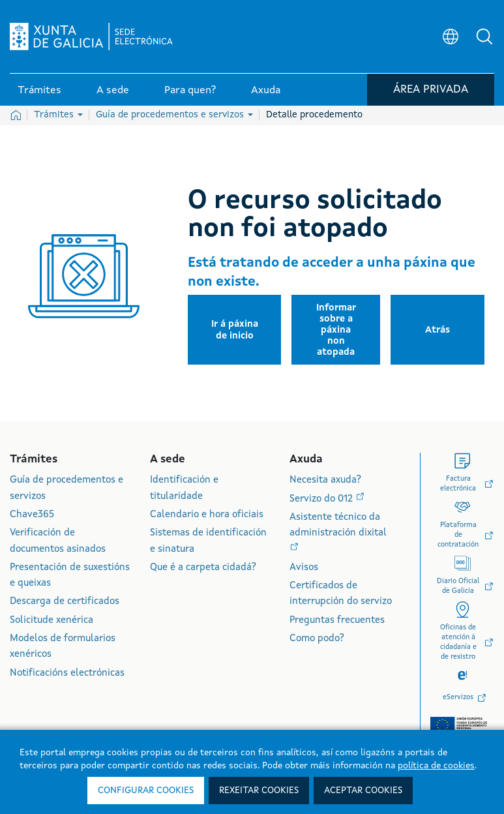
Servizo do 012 (322, 499)
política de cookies (436, 766)
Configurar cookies (146, 791)
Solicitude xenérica (52, 621)
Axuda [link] (266, 91)
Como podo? (317, 639)
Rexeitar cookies (259, 791)
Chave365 (32, 515)
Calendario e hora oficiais (207, 515)
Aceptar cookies (363, 791)
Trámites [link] (39, 91)
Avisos (304, 568)
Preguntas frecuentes (337, 621)
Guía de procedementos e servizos (174, 115)
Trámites (58, 115)
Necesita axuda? (325, 480)
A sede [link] (113, 91)
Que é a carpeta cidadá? (203, 568)
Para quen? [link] (190, 91)
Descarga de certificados (65, 602)
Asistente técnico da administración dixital (338, 525)
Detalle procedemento (314, 115)
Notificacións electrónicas (67, 673)
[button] (484, 37)
